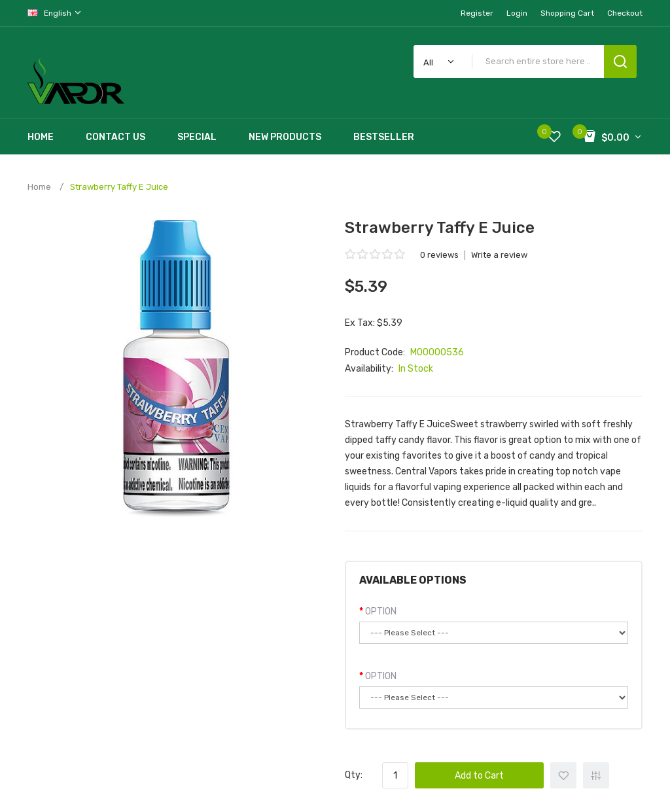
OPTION (381, 611)
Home (39, 187)
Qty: (354, 775)
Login (517, 13)
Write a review (499, 255)
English (55, 13)
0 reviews (439, 255)
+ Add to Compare (596, 775)
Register (477, 13)
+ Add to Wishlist (563, 775)
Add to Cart (479, 776)
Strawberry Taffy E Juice (119, 187)
